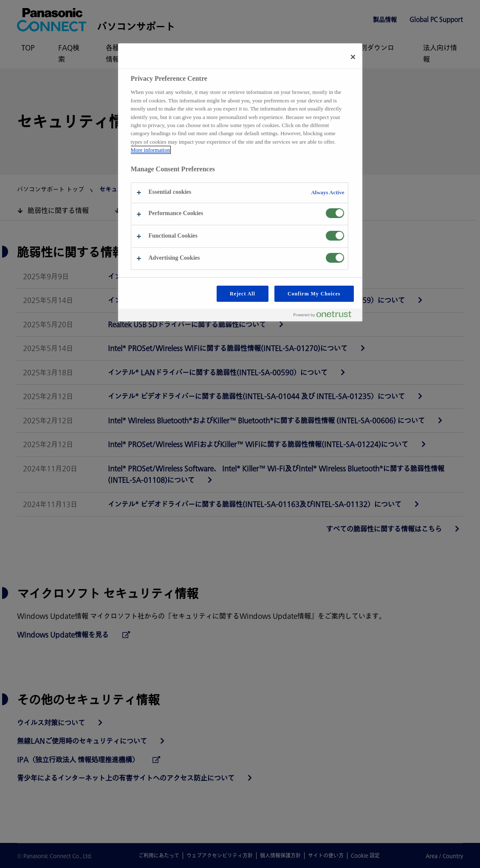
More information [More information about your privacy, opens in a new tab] (151, 150)
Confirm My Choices (314, 294)
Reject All (243, 294)
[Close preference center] (353, 57)
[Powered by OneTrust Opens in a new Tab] (326, 316)
